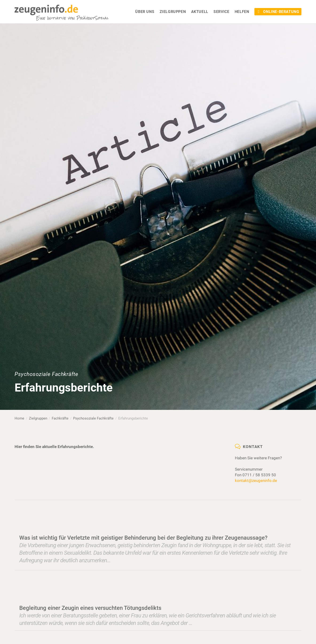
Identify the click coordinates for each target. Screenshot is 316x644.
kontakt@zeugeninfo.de (256, 481)
